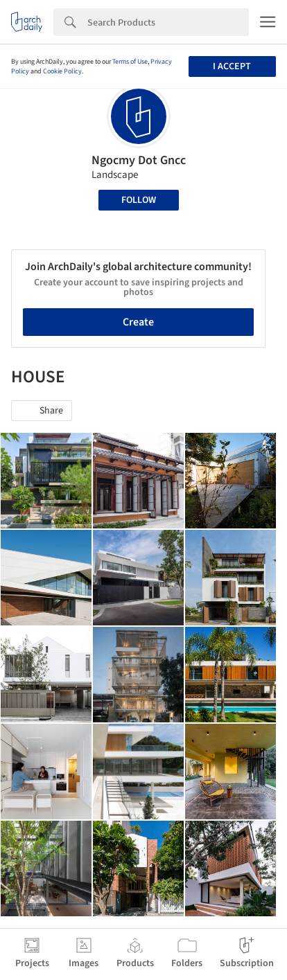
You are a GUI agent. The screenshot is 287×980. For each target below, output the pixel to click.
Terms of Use (130, 62)
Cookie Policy (62, 71)
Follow (139, 200)
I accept (232, 66)
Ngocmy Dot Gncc (139, 160)
